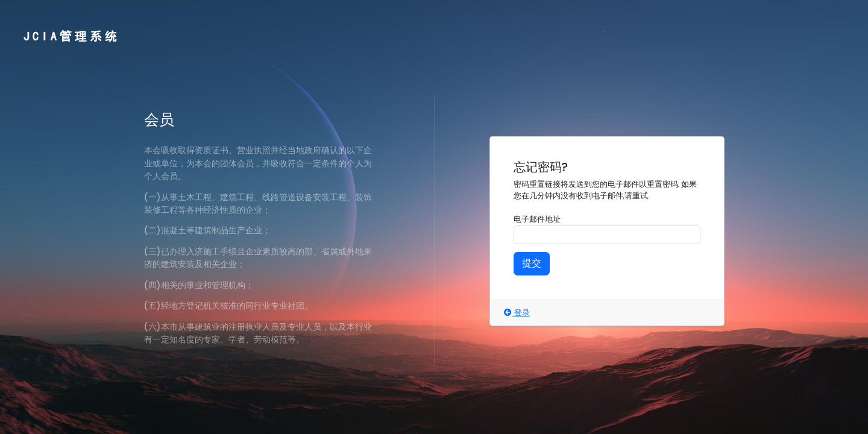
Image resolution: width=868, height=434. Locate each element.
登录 (517, 313)
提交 (532, 263)
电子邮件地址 (537, 219)
